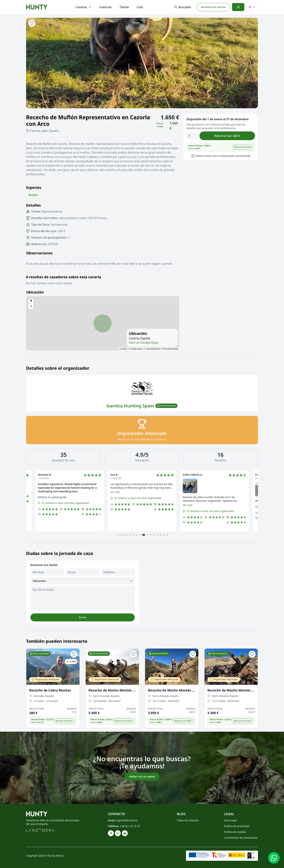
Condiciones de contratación (241, 838)
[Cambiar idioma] (252, 7)
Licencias (105, 7)
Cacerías (83, 7)
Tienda (124, 7)
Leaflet (123, 349)
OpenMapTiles (153, 349)
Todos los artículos (188, 820)
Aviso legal (230, 820)
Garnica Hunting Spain (130, 406)
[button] (31, 301)
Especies (34, 187)
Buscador (183, 7)
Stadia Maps (137, 349)
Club (140, 7)
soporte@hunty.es (127, 820)
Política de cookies (235, 832)
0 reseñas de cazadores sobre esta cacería (64, 277)
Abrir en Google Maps (144, 343)
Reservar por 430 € (227, 136)
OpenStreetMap (171, 349)
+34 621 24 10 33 (130, 826)
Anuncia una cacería (213, 7)
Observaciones (39, 253)
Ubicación (35, 292)
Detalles (33, 205)
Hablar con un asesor (142, 776)
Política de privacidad (237, 826)
